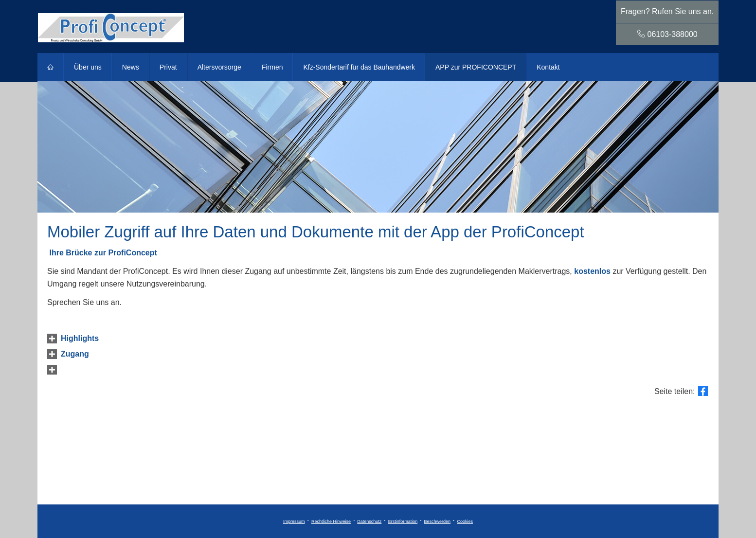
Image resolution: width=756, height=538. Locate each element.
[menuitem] (51, 67)
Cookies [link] (465, 521)
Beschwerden (438, 521)
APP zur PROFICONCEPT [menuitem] (476, 67)
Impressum (294, 521)
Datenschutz (369, 521)
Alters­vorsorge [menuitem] (219, 67)
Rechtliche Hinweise (331, 521)
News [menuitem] (131, 67)
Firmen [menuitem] (272, 67)
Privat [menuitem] (168, 67)
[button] (80, 338)
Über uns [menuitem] (88, 67)
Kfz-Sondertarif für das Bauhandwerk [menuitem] (359, 67)
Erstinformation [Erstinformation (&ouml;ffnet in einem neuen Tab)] (403, 521)
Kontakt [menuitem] (548, 67)
